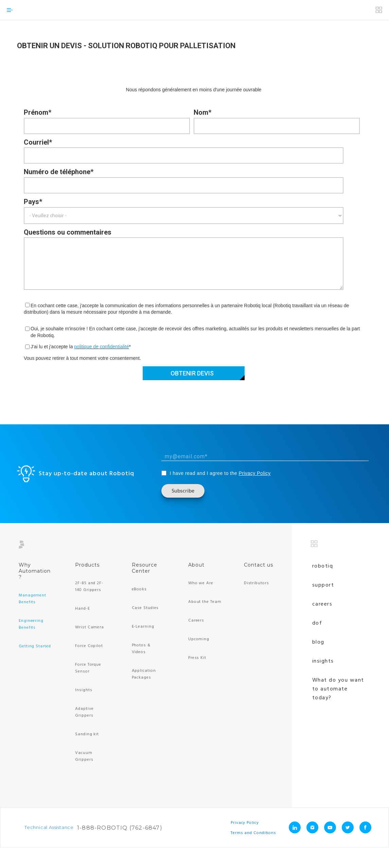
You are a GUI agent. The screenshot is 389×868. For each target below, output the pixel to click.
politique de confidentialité (101, 347)
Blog (318, 642)
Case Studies (145, 608)
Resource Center (145, 568)
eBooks (139, 589)
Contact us (259, 565)
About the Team (205, 602)
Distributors (257, 583)
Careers (196, 621)
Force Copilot (89, 646)
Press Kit (197, 658)
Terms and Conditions (253, 833)
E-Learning (143, 627)
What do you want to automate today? (338, 689)
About (196, 565)
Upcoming (199, 639)
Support (323, 585)
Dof (317, 623)
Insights (84, 690)
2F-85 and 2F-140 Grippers (89, 587)
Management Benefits (32, 599)
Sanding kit (87, 734)
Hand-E (82, 609)
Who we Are (201, 583)
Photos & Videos (141, 649)
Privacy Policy (254, 473)
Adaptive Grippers (84, 712)
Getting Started (35, 646)
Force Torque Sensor (88, 668)
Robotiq (323, 566)
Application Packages (144, 674)
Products (87, 565)
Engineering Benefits (31, 624)
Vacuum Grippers (84, 756)
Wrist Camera (90, 627)
